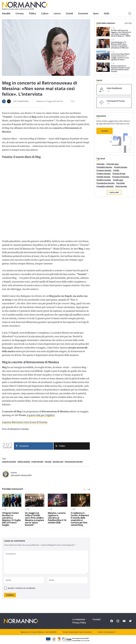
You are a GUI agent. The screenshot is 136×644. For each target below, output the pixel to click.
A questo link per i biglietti (41, 415)
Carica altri (114, 192)
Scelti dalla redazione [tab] (106, 23)
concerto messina (9, 462)
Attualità (6, 13)
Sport (96, 13)
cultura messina (24, 462)
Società (69, 13)
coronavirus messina (106, 183)
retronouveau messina (74, 462)
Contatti (97, 619)
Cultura (45, 13)
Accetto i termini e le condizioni (22, 588)
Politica (32, 13)
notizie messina (104, 177)
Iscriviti (105, 131)
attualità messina (105, 167)
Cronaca (20, 13)
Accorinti (121, 183)
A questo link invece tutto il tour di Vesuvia (25, 422)
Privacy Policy (79, 623)
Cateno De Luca (119, 174)
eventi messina (37, 462)
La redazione (79, 619)
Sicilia (107, 13)
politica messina (104, 180)
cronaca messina (104, 170)
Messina (48, 462)
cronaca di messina (121, 177)
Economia (83, 13)
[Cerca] (130, 13)
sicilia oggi (118, 180)
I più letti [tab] (128, 23)
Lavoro (57, 13)
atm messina (122, 186)
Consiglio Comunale (106, 186)
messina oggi (58, 462)
